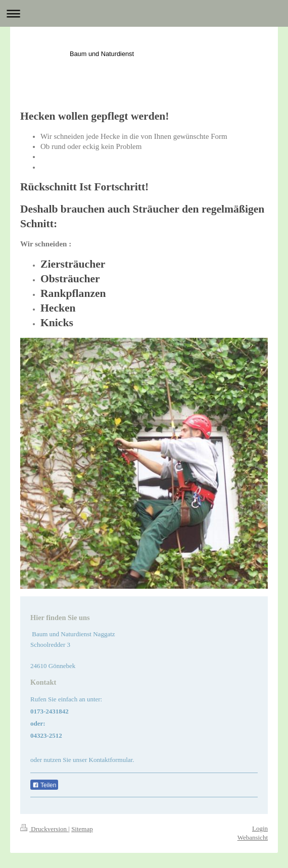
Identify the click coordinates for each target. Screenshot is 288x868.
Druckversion (44, 829)
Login (260, 828)
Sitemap (82, 829)
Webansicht (253, 837)
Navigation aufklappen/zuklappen (144, 13)
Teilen (44, 785)
